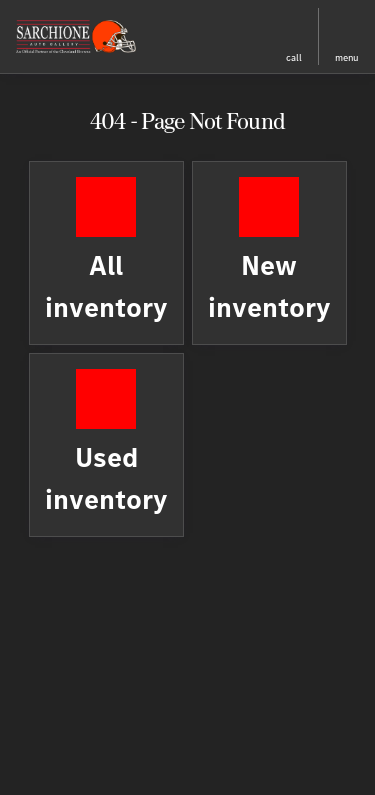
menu (347, 57)
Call (294, 57)
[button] (206, 37)
